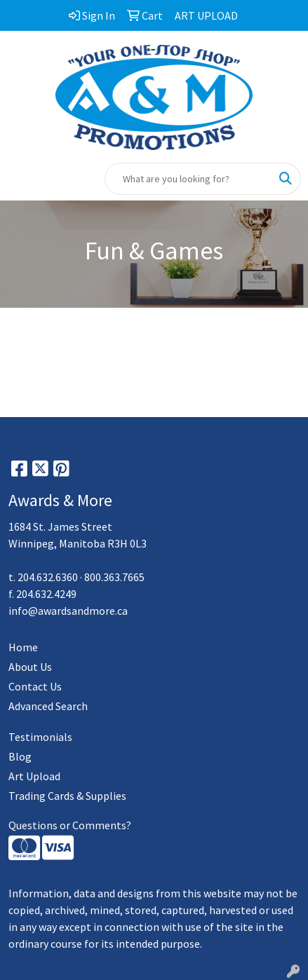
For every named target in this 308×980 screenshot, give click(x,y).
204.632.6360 (48, 577)
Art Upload (34, 776)
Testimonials (40, 737)
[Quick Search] (188, 179)
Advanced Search (48, 706)
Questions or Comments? (70, 825)
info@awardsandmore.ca (68, 611)
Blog (20, 756)
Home (23, 647)
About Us (30, 667)
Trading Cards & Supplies (67, 796)
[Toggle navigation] (22, 179)
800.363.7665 (114, 577)
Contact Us (35, 686)
